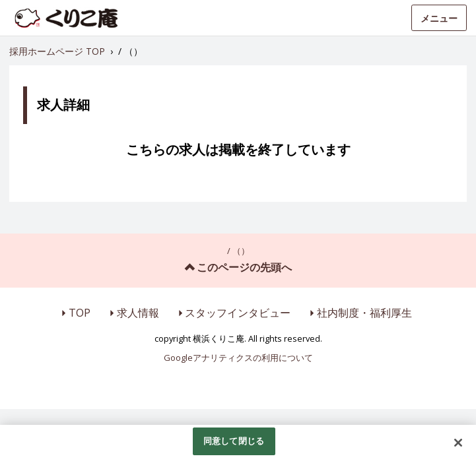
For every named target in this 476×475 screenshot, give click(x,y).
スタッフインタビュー (238, 313)
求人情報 (138, 313)
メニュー (439, 18)
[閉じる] (458, 443)
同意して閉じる (234, 441)
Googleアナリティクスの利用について (238, 358)
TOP (80, 313)
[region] (238, 450)
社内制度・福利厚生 (364, 313)
